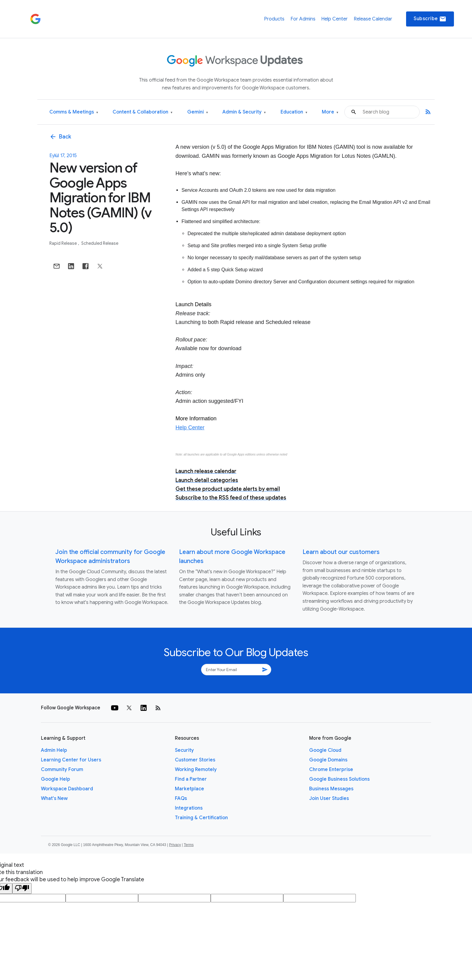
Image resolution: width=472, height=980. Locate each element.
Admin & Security (244, 112)
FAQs (181, 798)
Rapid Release (64, 243)
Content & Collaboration (143, 112)
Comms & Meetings (74, 112)
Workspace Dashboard (67, 789)
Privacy (175, 845)
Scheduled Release (100, 243)
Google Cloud (325, 750)
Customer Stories (195, 760)
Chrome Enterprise (331, 770)
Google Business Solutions (339, 779)
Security (184, 750)
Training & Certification (201, 818)
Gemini (198, 112)
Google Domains (328, 760)
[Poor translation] (22, 888)
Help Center (334, 19)
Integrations (189, 808)
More (330, 112)
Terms (189, 845)
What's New (54, 798)
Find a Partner (191, 779)
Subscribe (430, 19)
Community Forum (62, 770)
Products (274, 19)
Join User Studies (329, 798)
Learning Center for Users (71, 760)
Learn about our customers (341, 552)
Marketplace (189, 789)
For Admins (303, 19)
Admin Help (54, 750)
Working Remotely (196, 770)
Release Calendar (373, 19)
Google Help (56, 779)
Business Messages (331, 789)
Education (294, 112)
